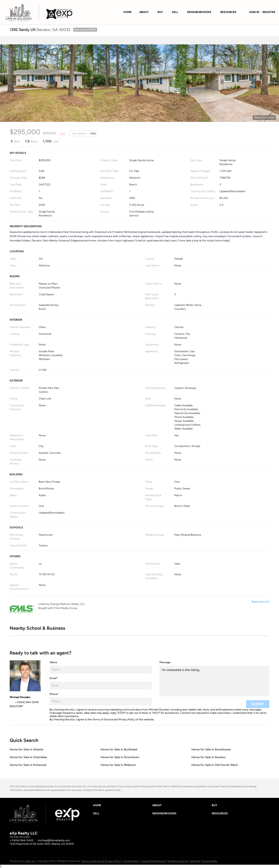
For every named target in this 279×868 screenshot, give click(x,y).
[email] (101, 685)
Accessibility (210, 861)
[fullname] (101, 670)
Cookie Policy (131, 861)
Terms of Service (103, 719)
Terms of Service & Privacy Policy (101, 861)
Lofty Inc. (30, 861)
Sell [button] (175, 12)
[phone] (101, 701)
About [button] (144, 12)
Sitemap (195, 861)
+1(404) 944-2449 (21, 840)
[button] (98, 806)
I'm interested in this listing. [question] (214, 681)
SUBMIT (258, 704)
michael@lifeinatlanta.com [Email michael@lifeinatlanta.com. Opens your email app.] (54, 840)
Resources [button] (228, 12)
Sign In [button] (254, 12)
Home (127, 12)
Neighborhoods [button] (199, 12)
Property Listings (178, 861)
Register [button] (269, 12)
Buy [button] (160, 12)
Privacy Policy (127, 719)
